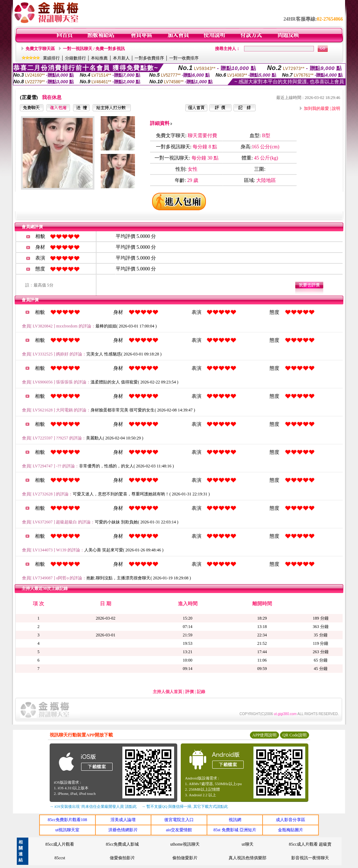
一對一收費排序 (184, 58)
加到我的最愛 (316, 108)
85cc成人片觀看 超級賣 (310, 844)
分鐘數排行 (76, 58)
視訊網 (235, 820)
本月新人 (121, 58)
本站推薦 (99, 58)
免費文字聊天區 (40, 49)
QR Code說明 (295, 735)
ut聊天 (247, 844)
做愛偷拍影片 (122, 858)
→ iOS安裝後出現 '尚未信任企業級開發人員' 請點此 (93, 806)
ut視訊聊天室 (67, 830)
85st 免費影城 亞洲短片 (235, 830)
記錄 (201, 692)
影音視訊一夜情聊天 (310, 858)
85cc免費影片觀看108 (67, 820)
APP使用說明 (264, 735)
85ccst (60, 858)
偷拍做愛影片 (185, 858)
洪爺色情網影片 (123, 830)
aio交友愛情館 (179, 830)
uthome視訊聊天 (185, 844)
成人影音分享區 (291, 820)
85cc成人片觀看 (60, 844)
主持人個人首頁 (167, 692)
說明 (336, 108)
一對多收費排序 (149, 58)
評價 (189, 692)
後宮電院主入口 (179, 820)
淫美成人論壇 (123, 820)
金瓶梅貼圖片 (291, 830)
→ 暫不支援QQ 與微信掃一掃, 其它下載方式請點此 (185, 806)
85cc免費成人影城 (123, 844)
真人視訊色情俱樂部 (248, 858)
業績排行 (51, 58)
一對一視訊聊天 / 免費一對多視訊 (94, 49)
